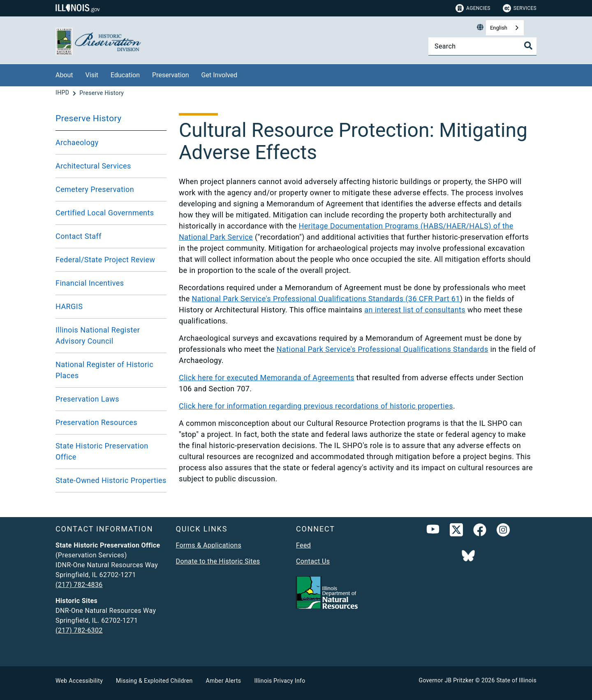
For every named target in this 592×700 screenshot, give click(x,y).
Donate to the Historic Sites (218, 561)
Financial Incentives (90, 283)
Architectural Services (93, 166)
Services (520, 8)
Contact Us (313, 561)
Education (125, 75)
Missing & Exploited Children (154, 681)
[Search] (482, 46)
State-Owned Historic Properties (111, 480)
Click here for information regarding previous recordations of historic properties (316, 406)
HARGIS (69, 306)
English (499, 28)
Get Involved (220, 75)
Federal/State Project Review (105, 260)
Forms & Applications (209, 545)
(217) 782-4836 (79, 585)
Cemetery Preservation (95, 189)
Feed (303, 545)
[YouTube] (433, 531)
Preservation (171, 75)
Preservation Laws (87, 399)
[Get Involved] (243, 74)
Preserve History (89, 118)
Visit (92, 75)
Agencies (473, 8)
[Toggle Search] (528, 46)
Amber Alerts (224, 681)
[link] (456, 531)
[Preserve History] (102, 93)
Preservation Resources (96, 422)
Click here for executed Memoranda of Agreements (267, 378)
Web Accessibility (79, 681)
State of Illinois (516, 680)
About (64, 75)
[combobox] (505, 28)
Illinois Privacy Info (280, 681)
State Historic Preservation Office (102, 451)
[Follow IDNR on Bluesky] (468, 557)
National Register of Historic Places (104, 370)
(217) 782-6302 (79, 630)
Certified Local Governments (105, 213)
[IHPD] (63, 93)
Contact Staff (79, 236)
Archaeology (77, 142)
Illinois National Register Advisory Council (98, 335)
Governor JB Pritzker (446, 680)
